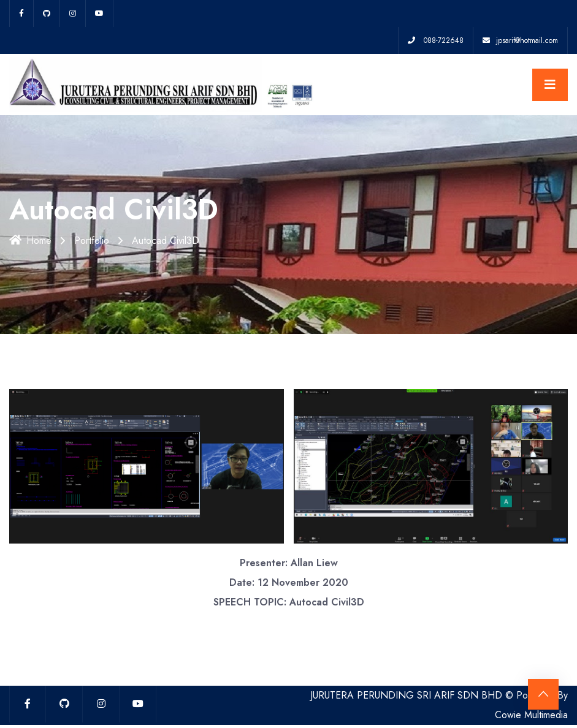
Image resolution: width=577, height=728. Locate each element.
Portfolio (92, 241)
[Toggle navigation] (550, 85)
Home (30, 241)
